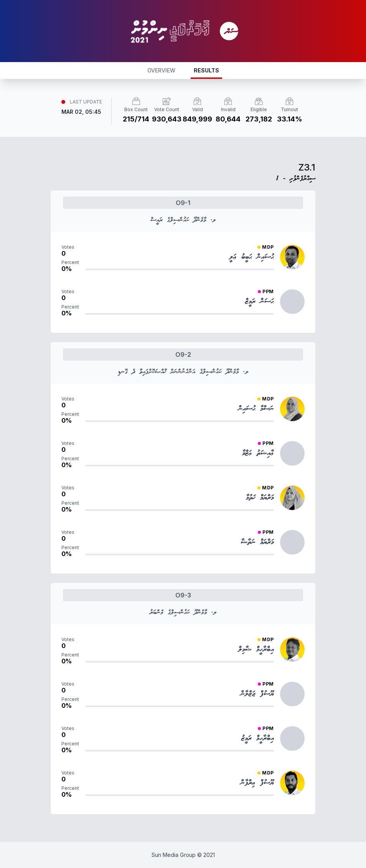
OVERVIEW (161, 70)
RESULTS (206, 70)
